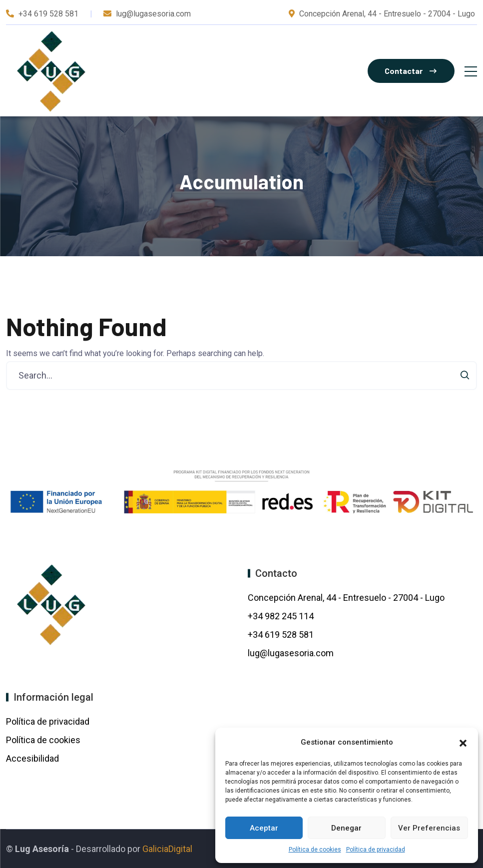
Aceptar (264, 828)
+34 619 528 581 (48, 14)
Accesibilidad (32, 758)
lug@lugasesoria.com (291, 653)
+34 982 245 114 (282, 616)
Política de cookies (315, 850)
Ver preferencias (429, 828)
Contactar (411, 71)
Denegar (346, 828)
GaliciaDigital (167, 849)
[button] (463, 742)
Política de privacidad (376, 850)
